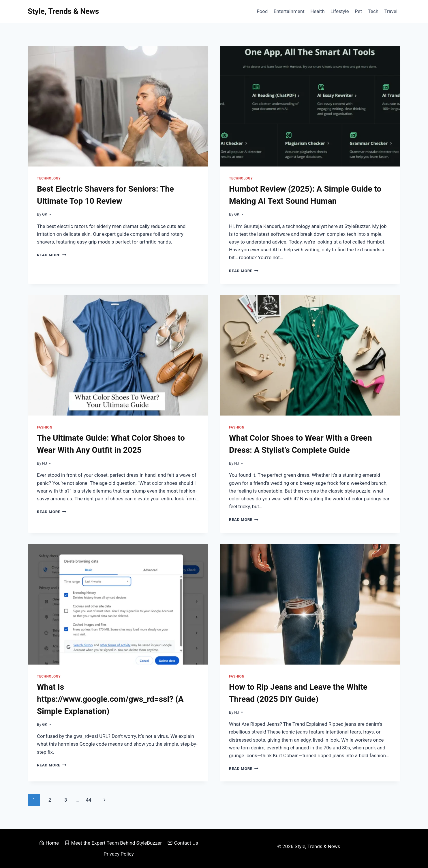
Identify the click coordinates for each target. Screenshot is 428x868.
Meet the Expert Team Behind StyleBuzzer (113, 843)
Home (49, 843)
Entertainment (289, 11)
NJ (45, 463)
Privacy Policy (119, 854)
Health (317, 11)
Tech (373, 11)
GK (45, 214)
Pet (358, 11)
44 (88, 800)
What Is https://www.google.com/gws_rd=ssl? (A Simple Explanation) (110, 699)
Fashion (45, 427)
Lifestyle (340, 11)
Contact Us (183, 843)
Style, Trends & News (318, 846)
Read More (52, 255)
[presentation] (118, 106)
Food (262, 11)
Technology (49, 178)
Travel (391, 11)
